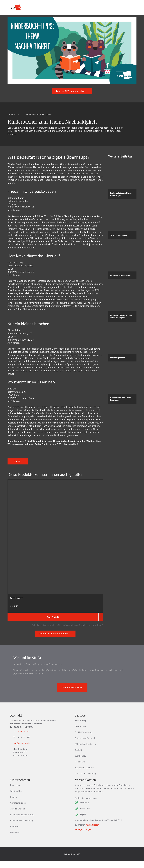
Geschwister (16, 599)
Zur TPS (18, 540)
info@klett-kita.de (25, 751)
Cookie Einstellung (83, 739)
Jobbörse (14, 833)
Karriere (14, 804)
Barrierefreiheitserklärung (22, 827)
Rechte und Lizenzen (84, 774)
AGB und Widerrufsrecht (86, 751)
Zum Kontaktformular (72, 694)
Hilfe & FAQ (80, 727)
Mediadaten (80, 768)
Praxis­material (37, 19)
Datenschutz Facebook (85, 745)
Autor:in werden (18, 815)
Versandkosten (92, 832)
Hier (65, 501)
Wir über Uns (16, 798)
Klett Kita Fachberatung (86, 780)
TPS (59, 501)
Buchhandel (80, 763)
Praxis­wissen (60, 19)
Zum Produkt (19, 624)
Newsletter (15, 839)
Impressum (15, 792)
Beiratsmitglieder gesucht (22, 821)
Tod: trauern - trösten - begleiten (87, 600)
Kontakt (78, 757)
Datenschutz (80, 733)
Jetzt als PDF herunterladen (72, 106)
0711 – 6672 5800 (25, 738)
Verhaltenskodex (18, 810)
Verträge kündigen (83, 836)
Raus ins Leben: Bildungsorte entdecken (51, 602)
